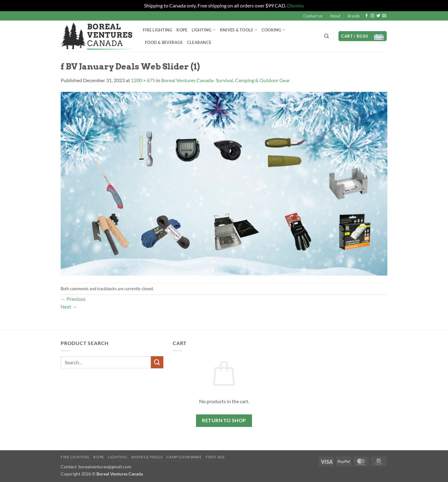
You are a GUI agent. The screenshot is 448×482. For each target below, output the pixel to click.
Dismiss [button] (296, 5)
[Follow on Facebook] (366, 16)
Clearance (199, 42)
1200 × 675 (143, 80)
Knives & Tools (239, 30)
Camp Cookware (184, 457)
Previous (73, 299)
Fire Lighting (157, 30)
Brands (354, 16)
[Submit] (157, 362)
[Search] (327, 36)
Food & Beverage (164, 42)
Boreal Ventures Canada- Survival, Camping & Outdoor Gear (226, 80)
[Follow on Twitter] (378, 16)
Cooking (273, 30)
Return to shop (224, 420)
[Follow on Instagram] (372, 16)
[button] (363, 36)
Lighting (204, 30)
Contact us (313, 16)
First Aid (215, 457)
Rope (182, 30)
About (335, 16)
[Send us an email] (384, 16)
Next (69, 307)
